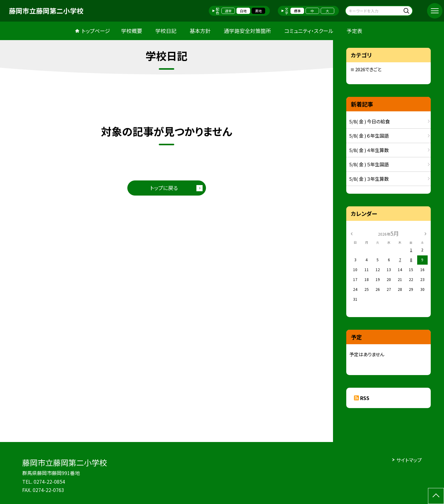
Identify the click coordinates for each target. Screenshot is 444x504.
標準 (297, 11)
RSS (365, 398)
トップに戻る (164, 188)
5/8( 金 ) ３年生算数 (369, 179)
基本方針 (200, 31)
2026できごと (368, 69)
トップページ (96, 31)
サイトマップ (409, 460)
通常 (228, 11)
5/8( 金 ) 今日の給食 (370, 121)
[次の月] (425, 233)
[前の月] (351, 233)
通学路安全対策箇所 (247, 31)
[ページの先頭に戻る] (436, 496)
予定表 (354, 31)
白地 (243, 11)
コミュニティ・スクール (309, 31)
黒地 (258, 11)
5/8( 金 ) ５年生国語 (369, 164)
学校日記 (166, 31)
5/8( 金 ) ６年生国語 (369, 136)
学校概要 (132, 31)
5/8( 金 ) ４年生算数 (369, 150)
